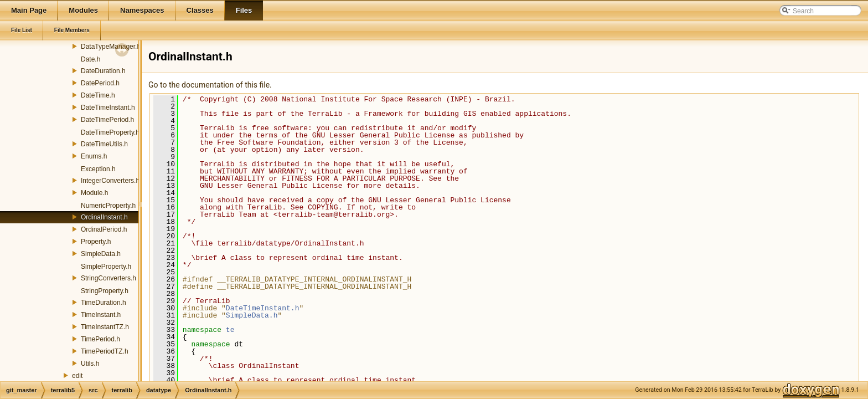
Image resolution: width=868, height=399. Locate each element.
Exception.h (98, 169)
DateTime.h (98, 95)
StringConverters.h (108, 278)
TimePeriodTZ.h (105, 351)
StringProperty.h (105, 291)
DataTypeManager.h (111, 47)
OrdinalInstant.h (104, 217)
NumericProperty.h (108, 206)
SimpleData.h (101, 254)
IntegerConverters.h (110, 181)
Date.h (91, 59)
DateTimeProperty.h (110, 132)
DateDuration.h (103, 71)
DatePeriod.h (100, 83)
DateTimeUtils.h (104, 144)
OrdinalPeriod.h (104, 229)
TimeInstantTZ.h (105, 327)
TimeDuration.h (104, 303)
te (230, 330)
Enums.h (94, 156)
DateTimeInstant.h (108, 108)
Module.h (94, 193)
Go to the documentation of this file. (210, 85)
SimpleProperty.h (106, 267)
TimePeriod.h (100, 339)
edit (77, 376)
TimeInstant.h (101, 315)
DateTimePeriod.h (107, 120)
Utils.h (90, 364)
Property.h (96, 242)
